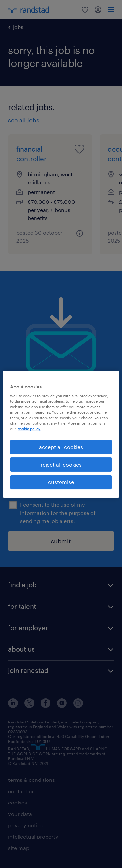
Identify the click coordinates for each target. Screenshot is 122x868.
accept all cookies (61, 447)
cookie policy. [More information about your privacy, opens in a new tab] (29, 429)
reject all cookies (61, 464)
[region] (61, 434)
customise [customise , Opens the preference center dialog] (61, 482)
